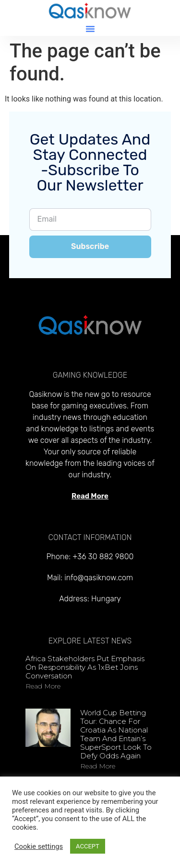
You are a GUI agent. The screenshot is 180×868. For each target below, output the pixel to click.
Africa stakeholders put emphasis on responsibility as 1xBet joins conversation (85, 667)
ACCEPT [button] (88, 846)
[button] (90, 29)
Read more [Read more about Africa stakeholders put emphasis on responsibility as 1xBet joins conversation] (43, 686)
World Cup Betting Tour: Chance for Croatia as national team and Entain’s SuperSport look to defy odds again (116, 734)
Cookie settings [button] (39, 846)
